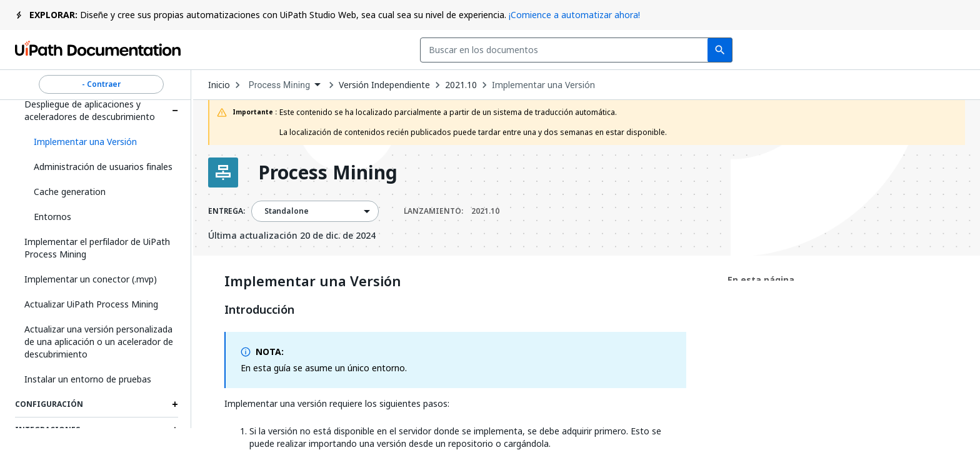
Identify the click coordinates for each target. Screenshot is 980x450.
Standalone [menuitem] (287, 211)
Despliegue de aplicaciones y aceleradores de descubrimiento (90, 110)
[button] (101, 142)
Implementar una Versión (543, 85)
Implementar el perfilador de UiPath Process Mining (97, 248)
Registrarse (926, 50)
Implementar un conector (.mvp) (91, 279)
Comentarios (645, 50)
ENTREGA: (227, 211)
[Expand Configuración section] (175, 404)
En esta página (761, 280)
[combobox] (383, 50)
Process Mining (328, 172)
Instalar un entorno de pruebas (88, 379)
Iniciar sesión (836, 50)
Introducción (259, 310)
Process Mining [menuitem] (280, 85)
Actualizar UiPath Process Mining (91, 304)
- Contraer (101, 84)
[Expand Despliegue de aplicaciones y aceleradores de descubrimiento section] (175, 111)
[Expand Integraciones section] (175, 430)
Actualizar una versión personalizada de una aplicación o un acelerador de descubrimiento (99, 342)
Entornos (52, 217)
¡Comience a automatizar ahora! (574, 15)
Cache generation (70, 192)
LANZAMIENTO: (452, 211)
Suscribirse (742, 50)
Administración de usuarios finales (103, 167)
